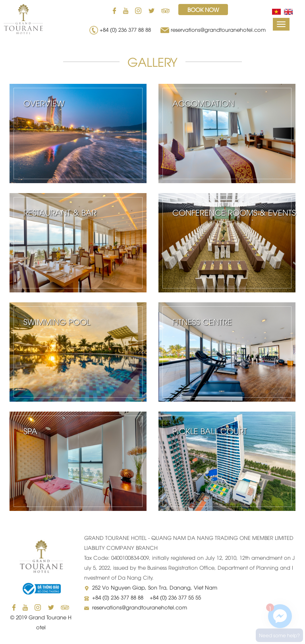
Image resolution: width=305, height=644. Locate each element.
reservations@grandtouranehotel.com (218, 29)
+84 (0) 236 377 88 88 (127, 29)
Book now (203, 9)
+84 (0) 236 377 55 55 (175, 597)
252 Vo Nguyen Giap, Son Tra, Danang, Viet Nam (155, 587)
